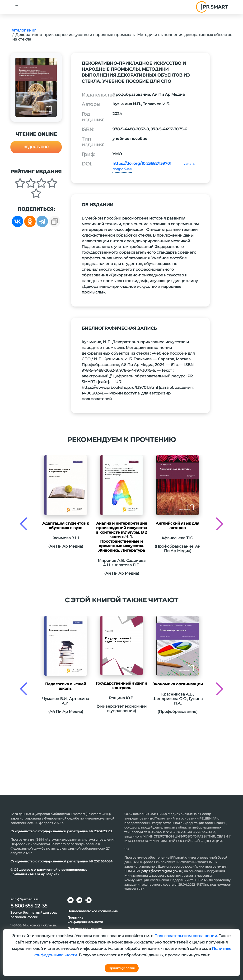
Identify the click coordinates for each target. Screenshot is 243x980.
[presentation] (24, 524)
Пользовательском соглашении (186, 936)
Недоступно (36, 147)
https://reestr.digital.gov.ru (162, 871)
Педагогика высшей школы (66, 686)
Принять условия (122, 968)
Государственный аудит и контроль (121, 686)
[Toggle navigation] (17, 7)
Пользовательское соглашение (93, 911)
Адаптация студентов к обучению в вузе (66, 526)
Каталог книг (23, 30)
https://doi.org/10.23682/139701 (142, 163)
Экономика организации (178, 684)
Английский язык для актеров (178, 526)
